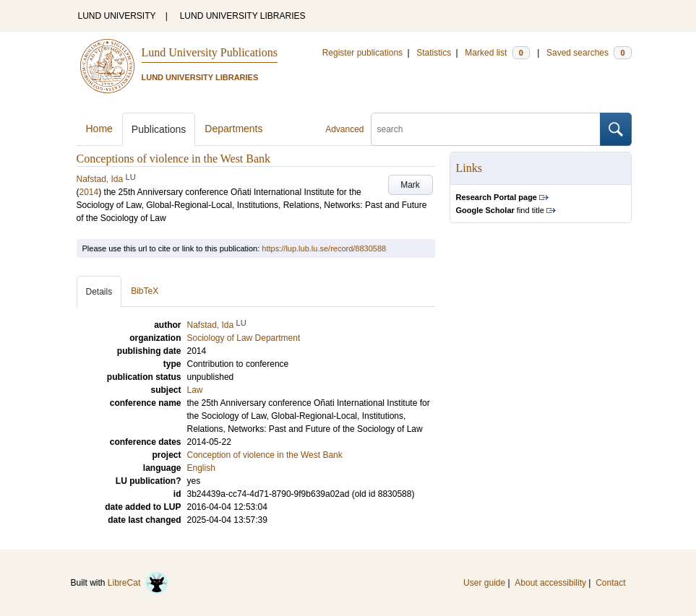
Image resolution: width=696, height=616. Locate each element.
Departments (233, 129)
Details (99, 292)
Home (99, 129)
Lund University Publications (210, 52)
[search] (486, 129)
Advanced (344, 129)
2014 (89, 192)
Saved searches (589, 53)
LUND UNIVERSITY (117, 16)
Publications (159, 129)
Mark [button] (410, 185)
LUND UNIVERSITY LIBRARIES (243, 16)
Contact (610, 583)
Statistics (434, 53)
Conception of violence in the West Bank (265, 455)
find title (500, 210)
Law (195, 390)
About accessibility (550, 583)
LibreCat (138, 583)
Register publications (362, 53)
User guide (484, 583)
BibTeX (145, 291)
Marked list (497, 53)
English (201, 468)
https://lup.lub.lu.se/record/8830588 (324, 248)
